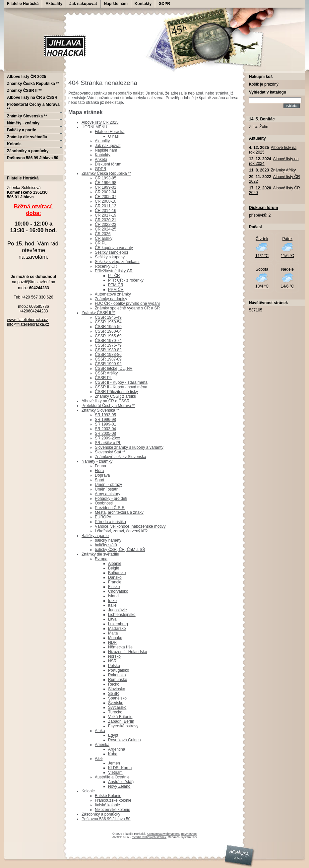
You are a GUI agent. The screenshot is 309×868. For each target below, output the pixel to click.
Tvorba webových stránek (149, 837)
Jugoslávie (118, 610)
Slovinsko (117, 689)
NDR (112, 642)
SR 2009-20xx (107, 438)
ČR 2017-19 (106, 215)
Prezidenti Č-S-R (110, 508)
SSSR (114, 694)
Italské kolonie (107, 805)
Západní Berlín (121, 721)
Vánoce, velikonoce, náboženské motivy (130, 526)
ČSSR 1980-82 (108, 350)
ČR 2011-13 (106, 206)
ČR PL (101, 243)
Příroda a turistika (110, 522)
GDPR (164, 4)
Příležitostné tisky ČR (114, 271)
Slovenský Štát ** (110, 452)
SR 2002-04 (105, 429)
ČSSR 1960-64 (108, 331)
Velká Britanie (120, 717)
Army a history (108, 494)
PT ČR (114, 276)
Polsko (114, 666)
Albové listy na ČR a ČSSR (106, 401)
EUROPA (103, 517)
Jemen (114, 763)
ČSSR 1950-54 (108, 322)
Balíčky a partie (95, 536)
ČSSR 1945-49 (108, 317)
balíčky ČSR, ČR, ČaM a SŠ (120, 550)
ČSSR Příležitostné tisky (116, 392)
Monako (115, 638)
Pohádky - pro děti (111, 499)
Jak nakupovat (83, 4)
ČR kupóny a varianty (114, 248)
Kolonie (88, 791)
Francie (115, 582)
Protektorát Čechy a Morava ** (108, 406)
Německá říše (120, 647)
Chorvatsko (118, 591)
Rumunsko (118, 680)
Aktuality (54, 4)
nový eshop (189, 834)
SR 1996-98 (105, 420)
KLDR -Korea (120, 768)
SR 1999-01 (105, 424)
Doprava (102, 475)
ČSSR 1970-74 (108, 341)
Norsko (114, 656)
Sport (100, 480)
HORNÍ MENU (94, 127)
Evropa (101, 559)
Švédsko (116, 703)
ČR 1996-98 (106, 183)
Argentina (117, 749)
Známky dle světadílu (100, 554)
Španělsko (117, 698)
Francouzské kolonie (113, 800)
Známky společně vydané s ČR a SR (127, 308)
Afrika (100, 731)
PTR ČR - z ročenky (126, 280)
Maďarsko (117, 629)
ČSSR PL (103, 378)
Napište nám (116, 4)
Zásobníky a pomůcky (101, 814)
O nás (113, 136)
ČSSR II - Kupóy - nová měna (121, 387)
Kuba (113, 754)
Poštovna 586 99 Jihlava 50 (106, 819)
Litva (112, 619)
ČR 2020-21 (106, 220)
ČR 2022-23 (106, 225)
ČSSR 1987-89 (108, 359)
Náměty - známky (97, 461)
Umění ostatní (107, 489)
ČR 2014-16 (106, 211)
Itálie (112, 605)
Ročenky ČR (106, 266)
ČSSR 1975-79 (108, 345)
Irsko (112, 601)
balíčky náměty (108, 540)
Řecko (114, 684)
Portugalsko (119, 670)
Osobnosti (104, 503)
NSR (112, 661)
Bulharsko (117, 573)
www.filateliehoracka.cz (28, 320)
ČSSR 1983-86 (108, 355)
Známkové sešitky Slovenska (121, 457)
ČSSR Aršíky (106, 373)
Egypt (113, 735)
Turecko (115, 712)
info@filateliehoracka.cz (28, 324)
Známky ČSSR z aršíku (116, 396)
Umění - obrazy (108, 485)
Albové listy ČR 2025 (100, 122)
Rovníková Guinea (124, 740)
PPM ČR (116, 290)
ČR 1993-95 (106, 178)
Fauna (100, 466)
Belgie (114, 568)
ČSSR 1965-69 (108, 336)
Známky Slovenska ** (100, 410)
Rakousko (117, 675)
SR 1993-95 (105, 415)
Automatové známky (113, 294)
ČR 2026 (103, 234)
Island (113, 596)
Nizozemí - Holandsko (127, 652)
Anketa (101, 160)
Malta (113, 633)
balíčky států (106, 545)
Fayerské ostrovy (123, 726)
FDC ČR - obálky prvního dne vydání (127, 303)
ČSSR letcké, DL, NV (114, 368)
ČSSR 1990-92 (108, 364)
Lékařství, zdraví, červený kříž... (123, 531)
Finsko (114, 587)
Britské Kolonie (108, 796)
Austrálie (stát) (121, 782)
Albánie (115, 564)
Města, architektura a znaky (119, 512)
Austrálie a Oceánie (112, 777)
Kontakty (143, 4)
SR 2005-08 (105, 434)
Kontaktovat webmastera (163, 834)
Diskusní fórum (108, 164)
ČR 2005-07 (106, 197)
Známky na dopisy (111, 299)
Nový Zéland (119, 786)
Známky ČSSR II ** (98, 313)
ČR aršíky (104, 238)
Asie (99, 759)
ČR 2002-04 (106, 192)
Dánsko (115, 577)
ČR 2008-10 (106, 201)
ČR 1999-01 (106, 187)
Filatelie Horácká (23, 4)
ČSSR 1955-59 (108, 327)
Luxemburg (118, 624)
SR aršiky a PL (108, 443)
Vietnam (115, 772)
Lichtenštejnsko (122, 615)
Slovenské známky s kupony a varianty (129, 447)
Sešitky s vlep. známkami (117, 262)
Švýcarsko (117, 707)
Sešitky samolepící (111, 252)
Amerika (102, 745)
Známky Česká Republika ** (106, 173)
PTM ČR (116, 285)
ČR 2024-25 (106, 229)
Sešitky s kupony (110, 257)
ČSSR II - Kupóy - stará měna (121, 382)
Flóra (99, 471)
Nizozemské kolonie (113, 810)
